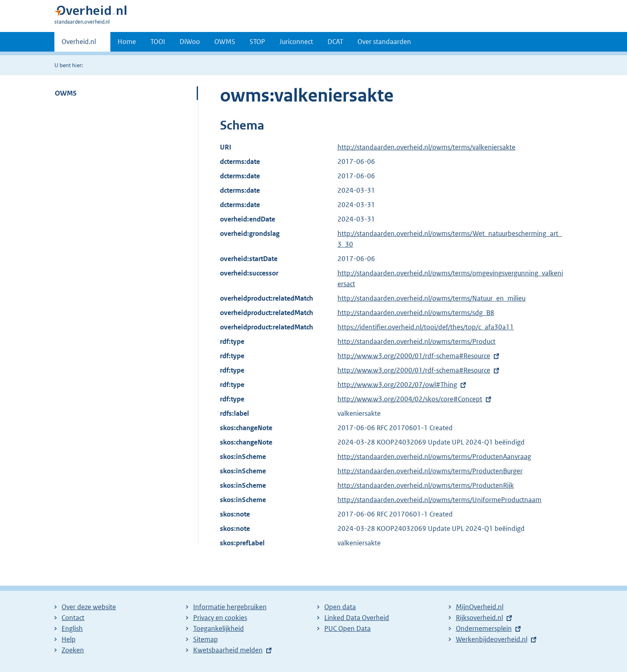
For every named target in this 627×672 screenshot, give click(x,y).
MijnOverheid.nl (480, 607)
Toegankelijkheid (219, 628)
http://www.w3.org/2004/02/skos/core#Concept (410, 399)
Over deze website (89, 607)
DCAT (335, 42)
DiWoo (190, 42)
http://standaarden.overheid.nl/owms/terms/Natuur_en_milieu (431, 298)
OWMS (225, 42)
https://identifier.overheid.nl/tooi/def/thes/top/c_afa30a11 (426, 327)
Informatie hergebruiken (230, 607)
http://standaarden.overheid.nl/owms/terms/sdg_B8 (416, 313)
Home (127, 42)
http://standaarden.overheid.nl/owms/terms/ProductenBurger (430, 471)
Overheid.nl (79, 44)
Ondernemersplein (484, 628)
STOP (257, 42)
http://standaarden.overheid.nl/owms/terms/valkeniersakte (426, 147)
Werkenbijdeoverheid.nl (492, 639)
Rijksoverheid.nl (479, 618)
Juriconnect (296, 42)
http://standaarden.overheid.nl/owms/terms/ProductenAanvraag (434, 457)
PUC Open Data (347, 628)
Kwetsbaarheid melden (228, 650)
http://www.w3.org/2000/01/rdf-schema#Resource (414, 356)
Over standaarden (384, 42)
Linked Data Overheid (357, 618)
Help (69, 639)
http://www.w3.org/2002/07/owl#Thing (397, 385)
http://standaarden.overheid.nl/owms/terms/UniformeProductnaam (439, 500)
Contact (73, 618)
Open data (340, 607)
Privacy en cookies (220, 618)
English (72, 628)
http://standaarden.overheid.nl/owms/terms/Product (416, 341)
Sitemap (206, 639)
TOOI (158, 42)
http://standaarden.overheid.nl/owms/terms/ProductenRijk (426, 485)
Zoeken (73, 650)
